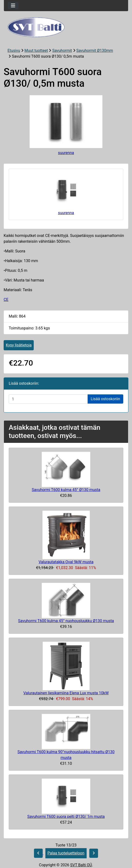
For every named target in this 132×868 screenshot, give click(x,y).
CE (6, 300)
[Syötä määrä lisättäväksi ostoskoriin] (48, 399)
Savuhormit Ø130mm (95, 51)
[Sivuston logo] (66, 27)
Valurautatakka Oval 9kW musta (66, 562)
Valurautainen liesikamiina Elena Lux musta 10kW (66, 693)
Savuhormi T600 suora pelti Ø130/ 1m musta (66, 817)
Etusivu (14, 51)
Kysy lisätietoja (19, 345)
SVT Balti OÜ (81, 865)
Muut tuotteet (36, 51)
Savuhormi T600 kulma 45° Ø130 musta (66, 490)
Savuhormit (62, 51)
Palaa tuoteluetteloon (66, 853)
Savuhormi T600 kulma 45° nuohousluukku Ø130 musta (66, 621)
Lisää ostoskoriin (105, 399)
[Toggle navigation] (13, 6)
